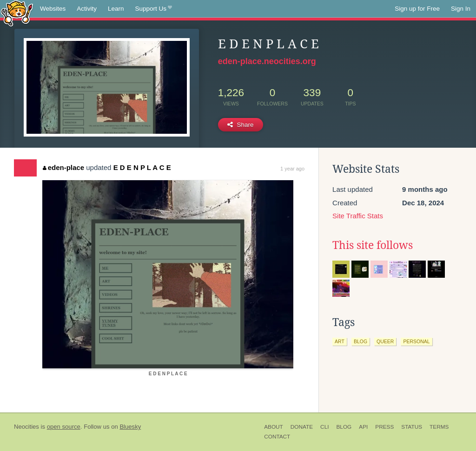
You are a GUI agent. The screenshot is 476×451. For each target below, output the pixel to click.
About (274, 427)
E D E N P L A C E (142, 167)
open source (64, 427)
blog (360, 341)
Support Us (154, 9)
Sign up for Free (417, 9)
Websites (53, 9)
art (340, 341)
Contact (277, 437)
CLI (324, 427)
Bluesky (130, 427)
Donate (302, 427)
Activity (87, 9)
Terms (439, 427)
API (363, 427)
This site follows (373, 245)
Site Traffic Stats (358, 216)
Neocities (26, 427)
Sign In (461, 9)
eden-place (63, 167)
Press (384, 427)
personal (416, 341)
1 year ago (292, 169)
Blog (344, 427)
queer (385, 341)
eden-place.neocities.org (267, 61)
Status (412, 427)
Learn (116, 9)
